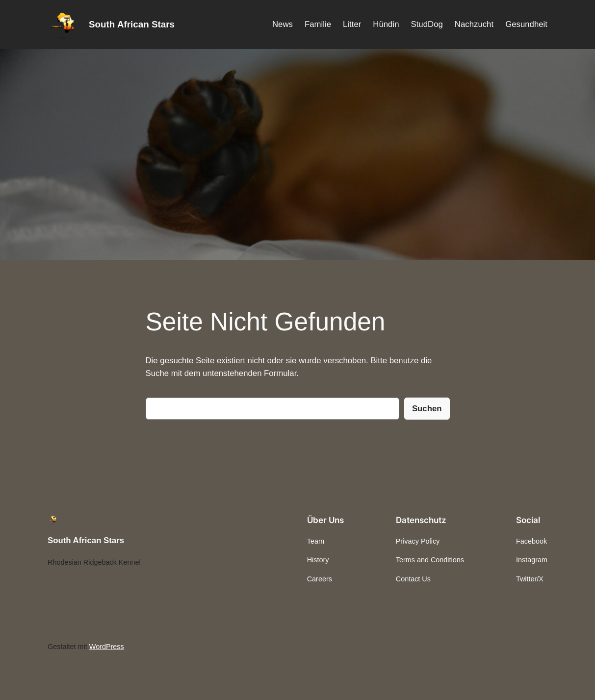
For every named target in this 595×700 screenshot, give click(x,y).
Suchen (427, 409)
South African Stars (132, 24)
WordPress (107, 647)
